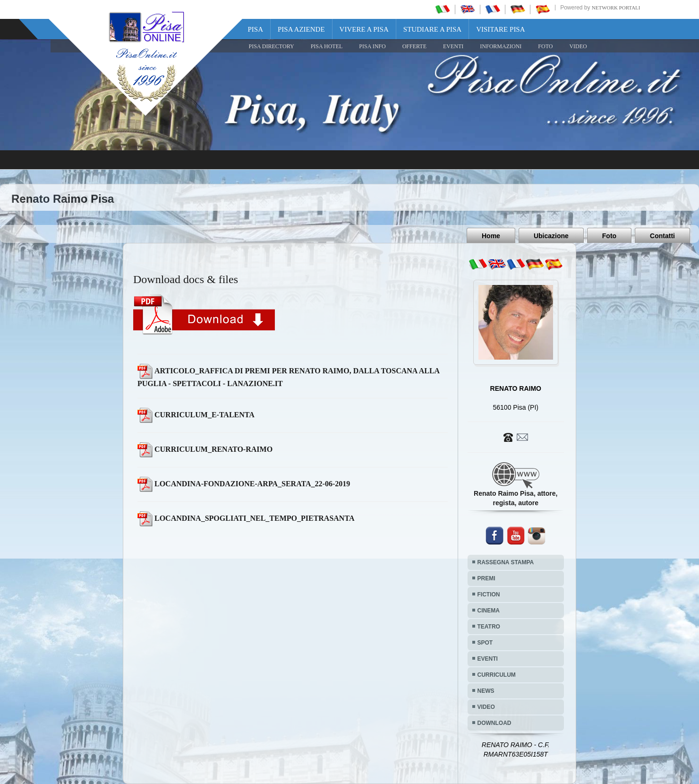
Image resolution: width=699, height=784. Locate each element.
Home (491, 236)
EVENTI (453, 46)
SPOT (485, 643)
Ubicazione (551, 236)
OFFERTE (414, 46)
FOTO (545, 46)
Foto (609, 236)
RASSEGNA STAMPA (506, 562)
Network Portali (616, 8)
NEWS (486, 691)
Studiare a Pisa (432, 29)
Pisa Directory (272, 46)
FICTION (489, 594)
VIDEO (578, 46)
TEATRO (489, 627)
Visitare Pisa (500, 29)
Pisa (256, 29)
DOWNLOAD (494, 723)
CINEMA (489, 611)
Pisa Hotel (327, 46)
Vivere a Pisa (364, 29)
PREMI (486, 578)
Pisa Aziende (301, 29)
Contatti (662, 236)
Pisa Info (372, 46)
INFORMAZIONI (501, 46)
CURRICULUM (497, 675)
